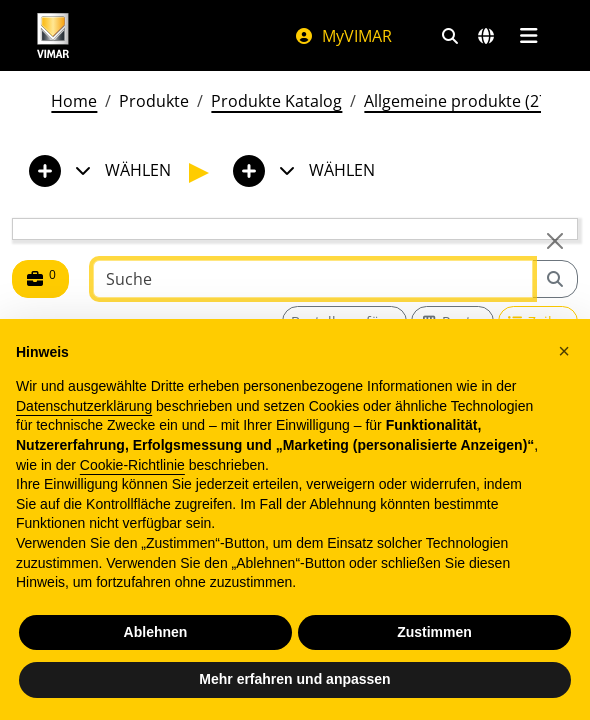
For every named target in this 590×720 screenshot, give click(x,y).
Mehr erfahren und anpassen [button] (294, 679)
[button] (564, 351)
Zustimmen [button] (434, 632)
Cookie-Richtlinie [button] (132, 465)
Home (74, 101)
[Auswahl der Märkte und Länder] (486, 36)
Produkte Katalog (276, 101)
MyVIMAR (343, 36)
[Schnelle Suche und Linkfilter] (450, 36)
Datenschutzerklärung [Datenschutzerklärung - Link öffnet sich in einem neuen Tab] (84, 406)
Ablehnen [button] (156, 632)
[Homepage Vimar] (53, 35)
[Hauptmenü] (528, 36)
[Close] (555, 241)
